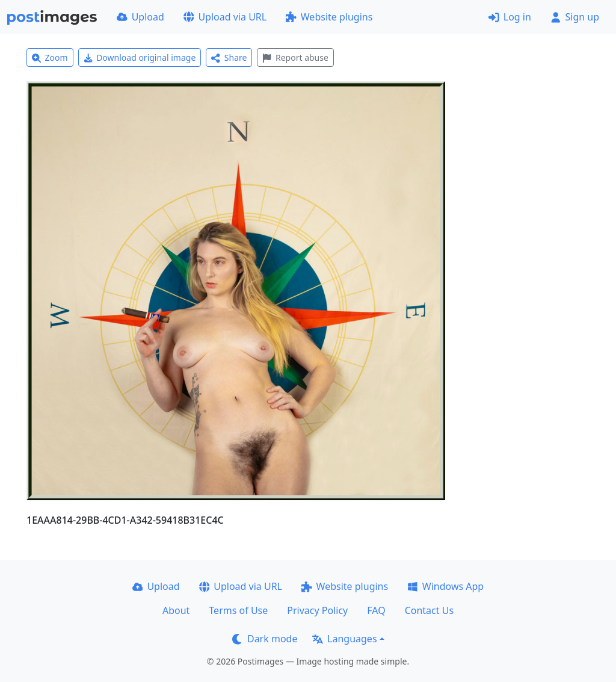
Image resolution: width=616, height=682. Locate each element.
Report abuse (295, 57)
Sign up (575, 17)
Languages (344, 639)
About (176, 610)
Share (229, 57)
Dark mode (265, 639)
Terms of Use (238, 610)
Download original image (140, 57)
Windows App (445, 586)
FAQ (376, 610)
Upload (140, 17)
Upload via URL (225, 17)
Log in (510, 17)
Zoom (50, 57)
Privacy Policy (317, 610)
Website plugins (329, 17)
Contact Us (429, 610)
